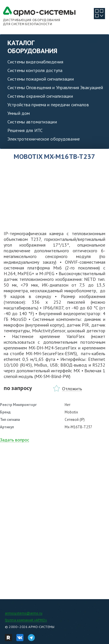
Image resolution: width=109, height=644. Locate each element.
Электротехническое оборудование (44, 139)
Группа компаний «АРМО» (26, 620)
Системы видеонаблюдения (35, 62)
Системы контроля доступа (35, 70)
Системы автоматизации (32, 122)
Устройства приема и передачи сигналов (48, 105)
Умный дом (19, 113)
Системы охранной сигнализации (40, 96)
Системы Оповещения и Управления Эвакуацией (55, 87)
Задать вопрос (15, 440)
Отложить (72, 389)
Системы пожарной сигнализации (41, 79)
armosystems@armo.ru (24, 613)
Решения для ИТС (25, 130)
